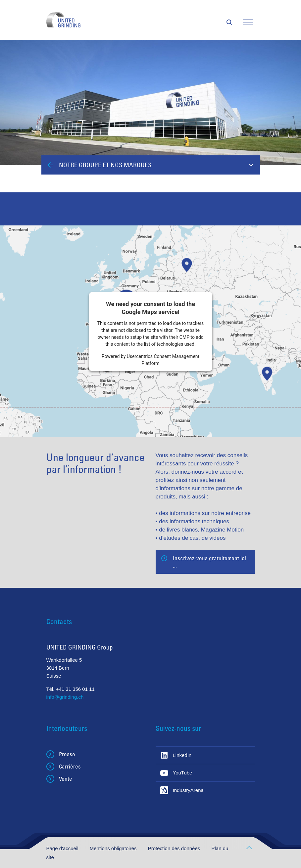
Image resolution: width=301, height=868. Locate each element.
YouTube (183, 773)
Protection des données (175, 848)
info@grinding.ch (65, 697)
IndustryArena (188, 790)
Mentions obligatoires (114, 848)
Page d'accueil (63, 848)
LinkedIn (182, 755)
